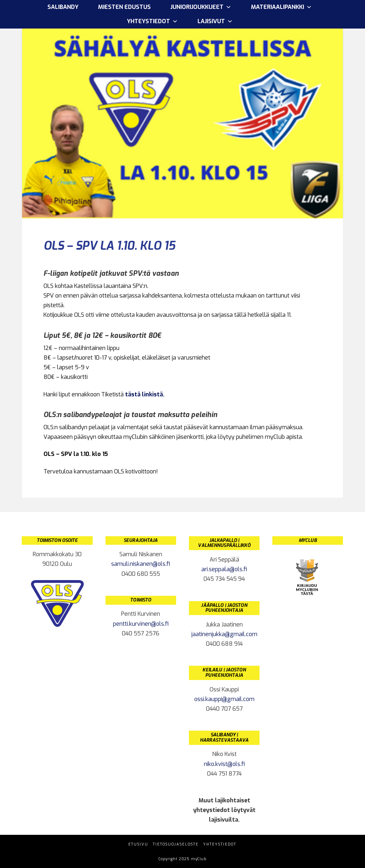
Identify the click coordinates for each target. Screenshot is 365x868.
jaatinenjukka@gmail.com (224, 634)
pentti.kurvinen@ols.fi (141, 624)
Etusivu (138, 844)
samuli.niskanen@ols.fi (141, 564)
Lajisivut (215, 21)
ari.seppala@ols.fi (224, 569)
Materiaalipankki (281, 7)
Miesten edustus (124, 7)
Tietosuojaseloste (176, 844)
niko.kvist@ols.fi (224, 764)
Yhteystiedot (152, 21)
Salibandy (63, 7)
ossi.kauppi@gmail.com (224, 699)
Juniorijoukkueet (201, 7)
